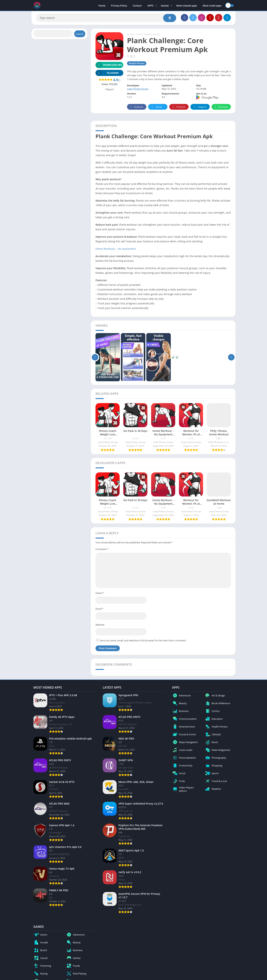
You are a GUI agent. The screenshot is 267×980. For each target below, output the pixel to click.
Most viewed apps (187, 6)
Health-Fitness (152, 34)
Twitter (156, 107)
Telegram (200, 107)
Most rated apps (212, 6)
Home (102, 6)
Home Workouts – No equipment (116, 249)
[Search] (106, 18)
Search (80, 34)
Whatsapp (221, 107)
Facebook (136, 107)
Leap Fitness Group (138, 89)
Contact (137, 6)
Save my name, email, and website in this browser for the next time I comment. (143, 640)
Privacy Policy (119, 6)
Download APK (109, 65)
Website (100, 625)
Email (99, 609)
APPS (150, 6)
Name (100, 593)
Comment (102, 549)
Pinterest (178, 107)
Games (165, 6)
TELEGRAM (107, 73)
